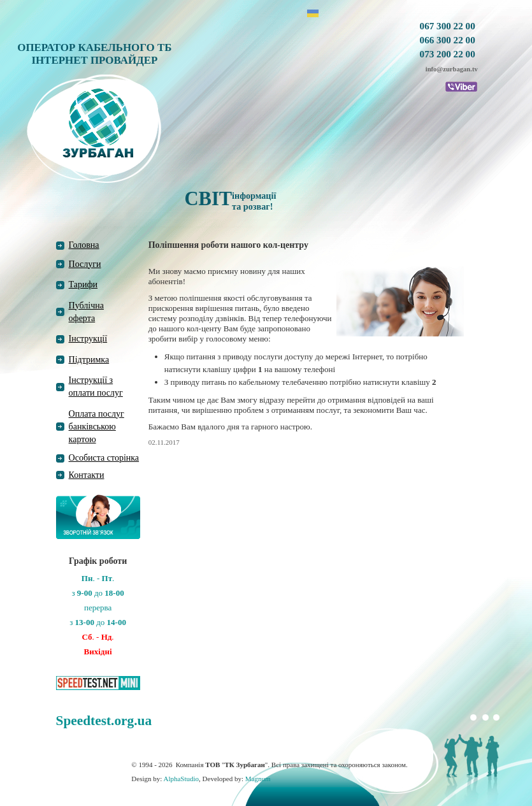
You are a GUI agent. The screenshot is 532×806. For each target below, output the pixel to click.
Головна (84, 245)
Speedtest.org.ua (104, 721)
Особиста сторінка (104, 458)
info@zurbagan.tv (452, 69)
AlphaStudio (181, 779)
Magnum (258, 779)
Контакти (87, 475)
